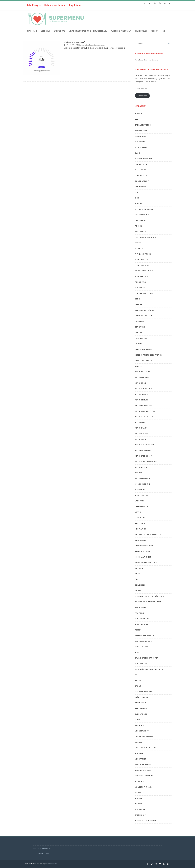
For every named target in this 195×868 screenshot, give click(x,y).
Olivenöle (140, 585)
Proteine (140, 613)
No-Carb (139, 568)
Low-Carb (140, 518)
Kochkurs (140, 490)
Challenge (140, 170)
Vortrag (139, 793)
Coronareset (142, 181)
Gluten (139, 333)
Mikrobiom (140, 540)
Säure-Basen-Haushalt (147, 658)
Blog (137, 153)
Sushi (138, 720)
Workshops (60, 31)
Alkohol (139, 114)
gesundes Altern (144, 316)
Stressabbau (142, 708)
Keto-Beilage (142, 377)
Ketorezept (141, 467)
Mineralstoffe (143, 551)
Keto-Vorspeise (143, 450)
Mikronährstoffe (144, 546)
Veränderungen (143, 765)
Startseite (32, 31)
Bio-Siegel (140, 142)
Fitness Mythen (143, 254)
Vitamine (139, 781)
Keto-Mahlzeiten (144, 417)
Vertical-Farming (144, 776)
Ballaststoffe (143, 125)
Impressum (37, 843)
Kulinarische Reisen (55, 5)
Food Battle (141, 260)
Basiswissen (141, 131)
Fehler (138, 226)
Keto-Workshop (143, 456)
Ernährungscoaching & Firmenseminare (88, 31)
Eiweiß (139, 204)
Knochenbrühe (143, 484)
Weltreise (140, 809)
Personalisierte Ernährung (149, 596)
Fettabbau (140, 232)
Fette (138, 243)
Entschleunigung (144, 209)
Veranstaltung (143, 770)
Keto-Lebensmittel (145, 411)
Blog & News (75, 5)
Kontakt (155, 31)
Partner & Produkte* (121, 31)
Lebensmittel (142, 506)
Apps (137, 119)
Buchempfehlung (144, 159)
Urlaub (139, 742)
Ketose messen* (74, 42)
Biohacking (141, 147)
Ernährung (141, 220)
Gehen (138, 299)
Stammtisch (141, 703)
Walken (139, 798)
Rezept (138, 652)
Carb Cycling (142, 164)
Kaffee (138, 366)
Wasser (139, 804)
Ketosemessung (100, 45)
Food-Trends (142, 276)
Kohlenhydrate (143, 495)
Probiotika (141, 607)
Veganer (139, 753)
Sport (138, 680)
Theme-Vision (52, 864)
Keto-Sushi (141, 439)
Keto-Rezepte (34, 5)
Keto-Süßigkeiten (145, 445)
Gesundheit (141, 321)
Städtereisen (142, 697)
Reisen (138, 630)
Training (139, 725)
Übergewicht (142, 731)
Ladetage (140, 501)
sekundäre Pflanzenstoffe (149, 669)
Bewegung (140, 136)
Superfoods (141, 714)
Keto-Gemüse (142, 400)
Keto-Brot (141, 383)
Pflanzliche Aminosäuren (148, 602)
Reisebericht (142, 624)
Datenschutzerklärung (41, 848)
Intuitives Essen (143, 361)
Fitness (139, 248)
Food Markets (142, 265)
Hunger (139, 344)
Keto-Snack (141, 428)
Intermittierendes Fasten (148, 355)
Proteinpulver (143, 619)
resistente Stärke (144, 636)
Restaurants (142, 647)
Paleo (138, 591)
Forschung (141, 282)
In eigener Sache (143, 349)
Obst (137, 574)
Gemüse (139, 305)
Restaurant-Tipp (144, 641)
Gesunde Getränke (144, 310)
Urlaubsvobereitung (146, 748)
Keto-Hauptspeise (144, 406)
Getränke (140, 327)
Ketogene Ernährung (86, 45)
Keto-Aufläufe (143, 372)
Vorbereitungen (143, 787)
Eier (137, 198)
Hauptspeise (141, 338)
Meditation (141, 529)
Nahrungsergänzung (146, 563)
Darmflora (141, 187)
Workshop (140, 815)
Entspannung (142, 215)
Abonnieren (142, 96)
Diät (137, 192)
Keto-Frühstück (144, 389)
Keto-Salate (141, 422)
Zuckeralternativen (146, 821)
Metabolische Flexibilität (148, 535)
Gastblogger (141, 31)
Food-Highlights (144, 271)
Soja (137, 675)
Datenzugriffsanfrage (41, 853)
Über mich (46, 31)
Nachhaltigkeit (143, 557)
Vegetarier (141, 759)
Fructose (140, 288)
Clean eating (142, 175)
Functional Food (144, 293)
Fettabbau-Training (145, 237)
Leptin (138, 512)
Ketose (139, 473)
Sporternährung (144, 692)
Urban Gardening (144, 737)
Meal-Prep (140, 523)
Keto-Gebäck (142, 394)
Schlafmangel (142, 664)
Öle (137, 579)
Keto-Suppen (141, 434)
